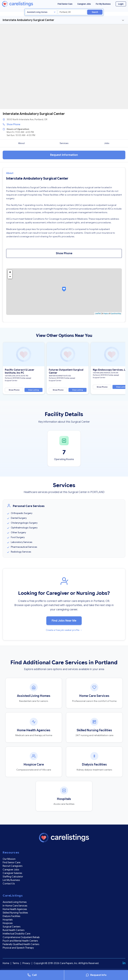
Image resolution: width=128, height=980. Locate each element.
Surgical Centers (12, 927)
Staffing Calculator (13, 877)
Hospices (8, 923)
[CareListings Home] (23, 4)
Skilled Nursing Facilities (15, 913)
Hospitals (8, 920)
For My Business (103, 4)
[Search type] (41, 12)
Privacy (26, 963)
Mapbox (106, 314)
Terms (16, 963)
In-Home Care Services (15, 906)
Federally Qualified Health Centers (21, 944)
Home (6, 963)
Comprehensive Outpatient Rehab (21, 937)
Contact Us (9, 884)
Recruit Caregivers (13, 866)
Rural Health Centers (14, 930)
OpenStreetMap (116, 314)
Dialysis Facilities (11, 916)
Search (95, 12)
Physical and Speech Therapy (18, 948)
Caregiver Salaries (12, 873)
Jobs (107, 143)
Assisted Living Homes (15, 902)
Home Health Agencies (15, 909)
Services (64, 143)
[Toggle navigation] (123, 20)
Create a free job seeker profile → (64, 630)
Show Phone (13, 124)
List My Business (11, 880)
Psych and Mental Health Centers (20, 941)
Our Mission (9, 859)
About (21, 143)
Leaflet (98, 313)
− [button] (10, 277)
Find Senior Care (65, 4)
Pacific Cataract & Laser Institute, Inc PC (20, 371)
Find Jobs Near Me (64, 621)
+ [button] (10, 272)
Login (121, 4)
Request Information (64, 155)
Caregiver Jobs (84, 4)
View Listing (33, 390)
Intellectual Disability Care (16, 934)
